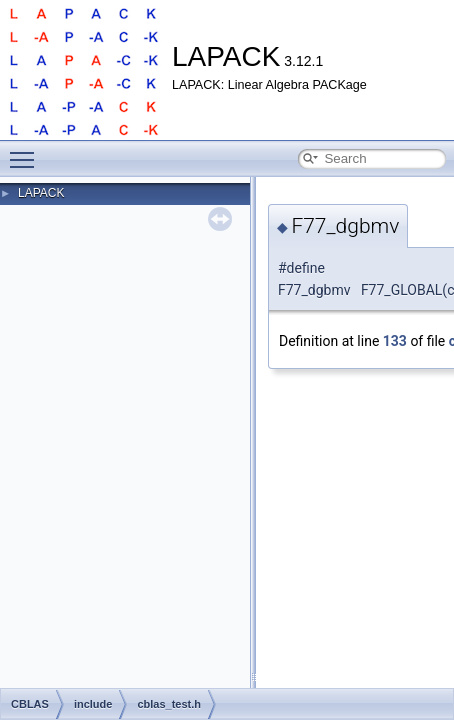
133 (395, 341)
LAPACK (41, 193)
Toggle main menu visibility (27, 151)
